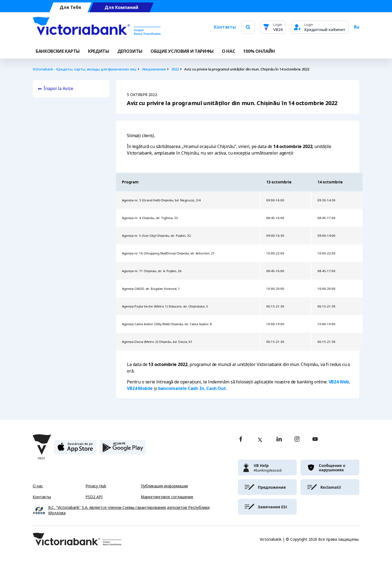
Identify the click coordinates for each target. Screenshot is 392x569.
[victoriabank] (267, 467)
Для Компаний (121, 7)
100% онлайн (259, 51)
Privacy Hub (96, 486)
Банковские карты (58, 51)
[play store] (122, 449)
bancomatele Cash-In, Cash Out (192, 388)
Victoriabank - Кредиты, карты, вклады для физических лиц (85, 69)
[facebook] (241, 440)
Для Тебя (70, 7)
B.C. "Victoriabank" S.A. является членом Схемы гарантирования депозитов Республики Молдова (129, 510)
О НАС (228, 51)
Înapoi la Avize (58, 89)
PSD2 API (94, 497)
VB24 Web (339, 382)
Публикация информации (164, 486)
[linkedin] (279, 440)
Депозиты (130, 51)
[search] (248, 27)
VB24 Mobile (140, 388)
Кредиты (99, 51)
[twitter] (260, 440)
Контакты (225, 27)
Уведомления (154, 69)
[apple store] (75, 449)
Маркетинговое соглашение (167, 497)
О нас (38, 486)
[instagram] (297, 440)
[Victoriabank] (97, 27)
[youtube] (315, 440)
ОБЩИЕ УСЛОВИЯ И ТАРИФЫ (182, 51)
